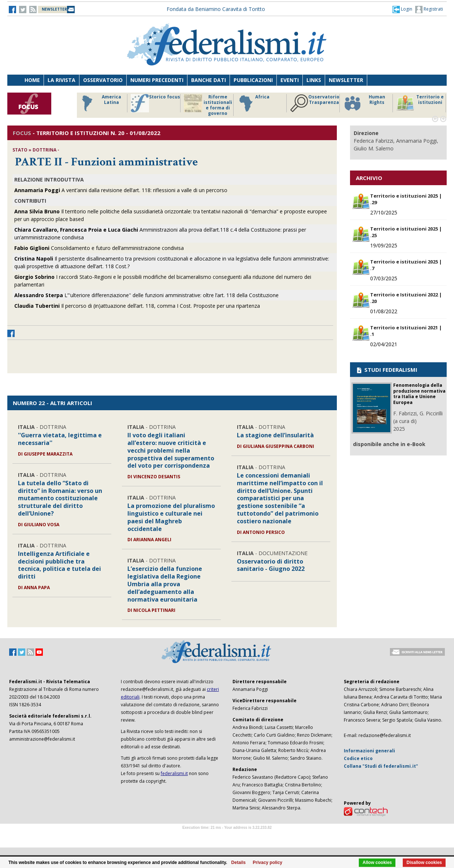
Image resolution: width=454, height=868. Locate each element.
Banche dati (209, 80)
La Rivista (62, 80)
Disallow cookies (424, 863)
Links (314, 80)
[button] (402, 9)
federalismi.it (174, 773)
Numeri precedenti (157, 80)
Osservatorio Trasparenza (315, 103)
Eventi (290, 80)
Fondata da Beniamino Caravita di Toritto (216, 9)
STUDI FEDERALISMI (386, 370)
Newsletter (346, 80)
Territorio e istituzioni (420, 103)
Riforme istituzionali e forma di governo (208, 105)
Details (239, 863)
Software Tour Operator (227, 836)
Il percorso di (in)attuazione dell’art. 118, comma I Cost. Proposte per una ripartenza (137, 306)
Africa (253, 103)
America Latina (99, 103)
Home (32, 80)
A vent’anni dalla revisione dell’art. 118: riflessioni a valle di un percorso (121, 190)
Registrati (429, 10)
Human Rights (364, 103)
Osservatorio (103, 80)
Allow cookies (377, 863)
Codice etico (358, 758)
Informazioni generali (369, 751)
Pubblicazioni (253, 80)
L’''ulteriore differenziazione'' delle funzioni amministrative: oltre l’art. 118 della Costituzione (146, 295)
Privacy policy (267, 863)
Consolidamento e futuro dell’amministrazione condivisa (99, 248)
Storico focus (155, 103)
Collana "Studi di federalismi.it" (381, 766)
